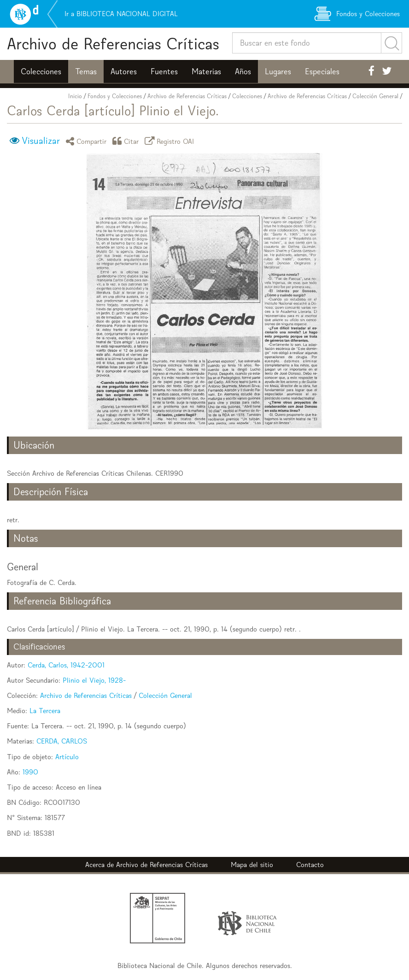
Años (243, 71)
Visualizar (41, 141)
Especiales (322, 71)
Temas (86, 71)
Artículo (67, 757)
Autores (124, 71)
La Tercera (45, 711)
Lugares (278, 71)
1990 (30, 772)
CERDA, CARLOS (62, 741)
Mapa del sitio (252, 865)
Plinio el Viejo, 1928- (94, 680)
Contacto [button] (310, 865)
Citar (127, 141)
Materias (206, 71)
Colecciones (41, 71)
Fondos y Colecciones (115, 96)
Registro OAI (171, 141)
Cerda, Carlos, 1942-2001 (66, 665)
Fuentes (164, 71)
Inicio (75, 96)
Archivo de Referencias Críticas (113, 44)
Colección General (375, 96)
